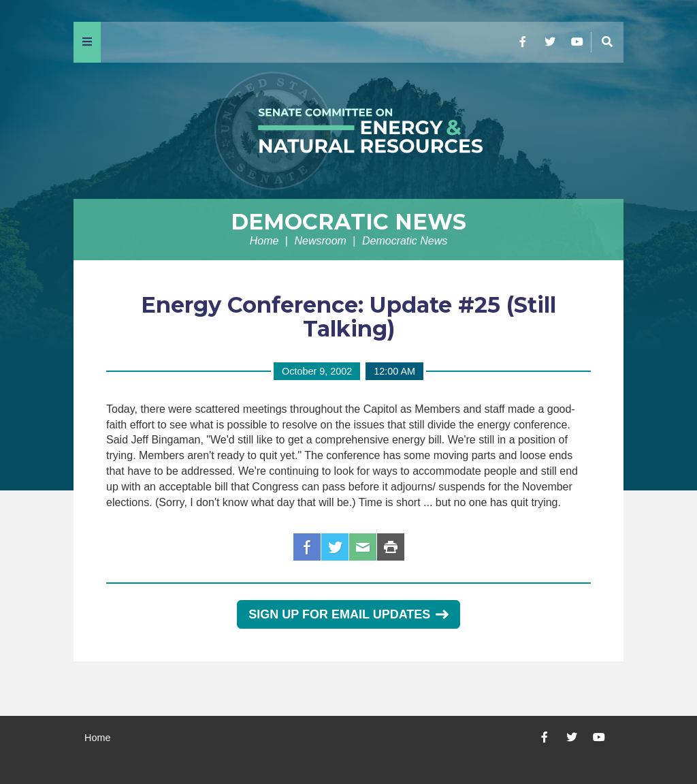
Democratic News (348, 222)
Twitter (335, 547)
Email (363, 547)
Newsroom (320, 241)
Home (264, 241)
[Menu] (87, 42)
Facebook (307, 547)
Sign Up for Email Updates (348, 614)
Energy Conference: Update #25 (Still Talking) (348, 317)
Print (391, 547)
